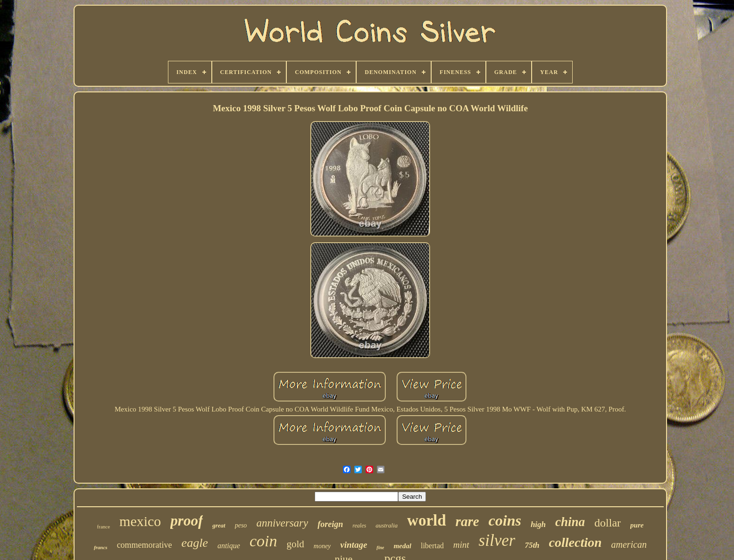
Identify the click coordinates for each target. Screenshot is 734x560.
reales (359, 526)
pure (637, 525)
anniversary (282, 523)
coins (505, 520)
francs (101, 547)
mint (461, 545)
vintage (354, 545)
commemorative (145, 545)
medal (402, 546)
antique (229, 546)
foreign (330, 524)
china (570, 522)
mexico (140, 521)
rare (467, 521)
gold (295, 544)
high (538, 524)
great (219, 525)
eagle (195, 543)
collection (576, 542)
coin (263, 541)
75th (532, 545)
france (104, 527)
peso (241, 525)
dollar (608, 523)
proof (187, 521)
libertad (432, 546)
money (322, 546)
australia (387, 525)
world (427, 520)
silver (497, 540)
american (629, 544)
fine (380, 548)
